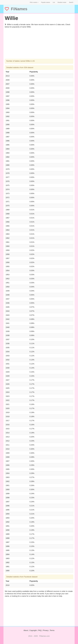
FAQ (40, 630)
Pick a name (34, 2)
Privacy (46, 630)
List (54, 2)
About (26, 630)
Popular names (46, 2)
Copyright (33, 630)
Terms (52, 630)
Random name (62, 2)
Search (71, 2)
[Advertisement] (39, 46)
